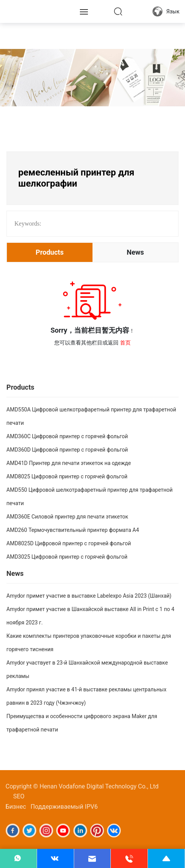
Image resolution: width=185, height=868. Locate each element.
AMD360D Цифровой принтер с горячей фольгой (67, 450)
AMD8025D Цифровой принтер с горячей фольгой (69, 543)
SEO (19, 796)
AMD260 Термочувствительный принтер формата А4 (73, 530)
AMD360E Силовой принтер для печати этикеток (67, 517)
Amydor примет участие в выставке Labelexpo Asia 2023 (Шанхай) (89, 596)
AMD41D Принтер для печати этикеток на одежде (69, 463)
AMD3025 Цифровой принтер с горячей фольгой (67, 557)
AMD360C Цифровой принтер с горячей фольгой (67, 436)
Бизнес (16, 807)
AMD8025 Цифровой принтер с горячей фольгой (67, 476)
